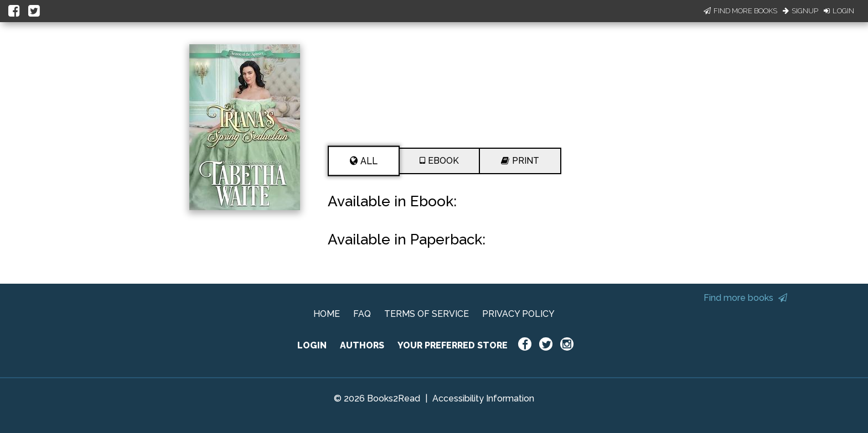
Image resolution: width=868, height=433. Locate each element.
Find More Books (740, 11)
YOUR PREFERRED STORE (453, 345)
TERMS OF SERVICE (427, 314)
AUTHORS (362, 345)
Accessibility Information (483, 398)
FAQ (362, 314)
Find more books (745, 298)
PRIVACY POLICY (518, 314)
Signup (800, 11)
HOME (327, 314)
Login (839, 11)
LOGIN (312, 345)
